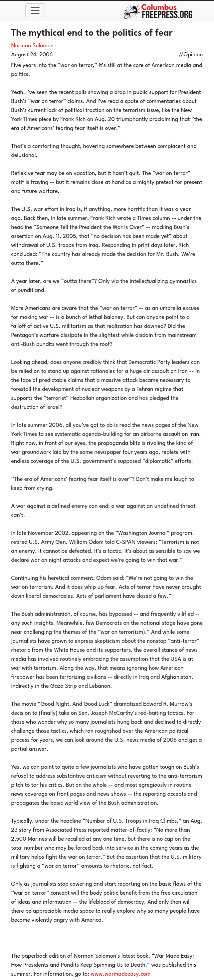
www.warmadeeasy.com (121, 974)
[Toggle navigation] (35, 11)
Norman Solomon (33, 46)
